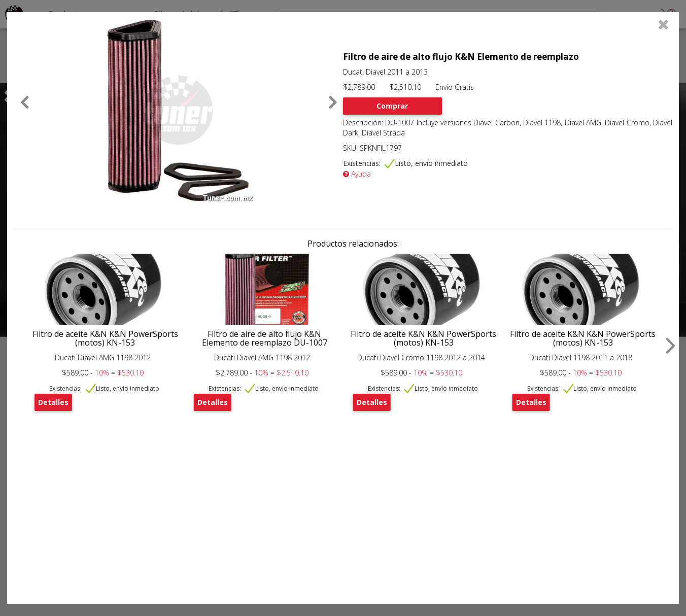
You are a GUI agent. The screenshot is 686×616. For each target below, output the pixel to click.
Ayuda (357, 174)
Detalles (53, 402)
